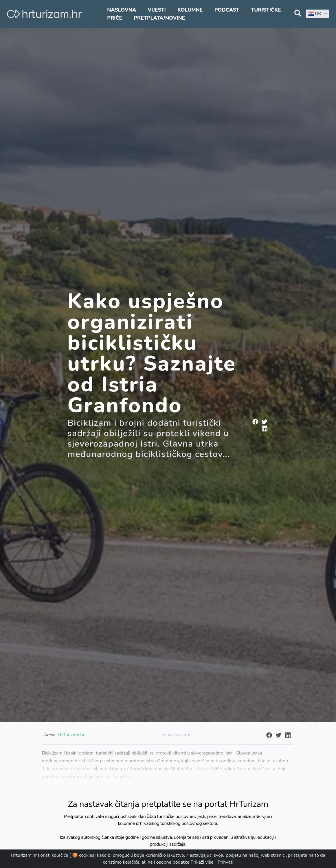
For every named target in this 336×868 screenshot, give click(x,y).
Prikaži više (202, 862)
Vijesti (157, 10)
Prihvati (225, 862)
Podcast (227, 10)
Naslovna (122, 10)
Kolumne (190, 10)
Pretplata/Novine (159, 18)
